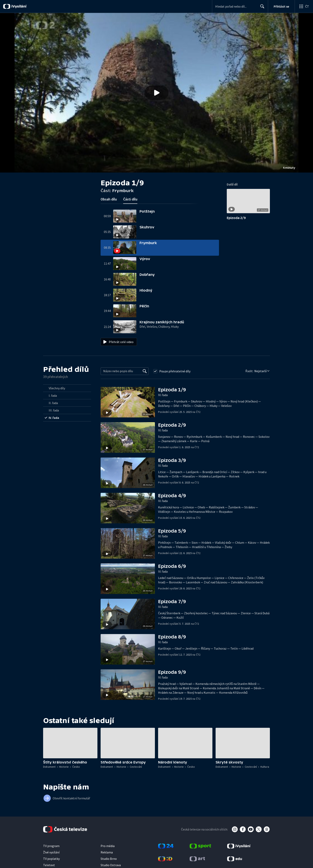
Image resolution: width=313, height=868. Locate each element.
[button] (156, 93)
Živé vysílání (51, 852)
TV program (51, 846)
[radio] (67, 388)
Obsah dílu (109, 199)
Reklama (107, 852)
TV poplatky (51, 859)
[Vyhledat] (145, 371)
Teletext (49, 865)
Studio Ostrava (111, 865)
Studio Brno (109, 859)
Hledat (261, 8)
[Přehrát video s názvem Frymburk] (156, 93)
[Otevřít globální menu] (304, 6)
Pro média (108, 846)
